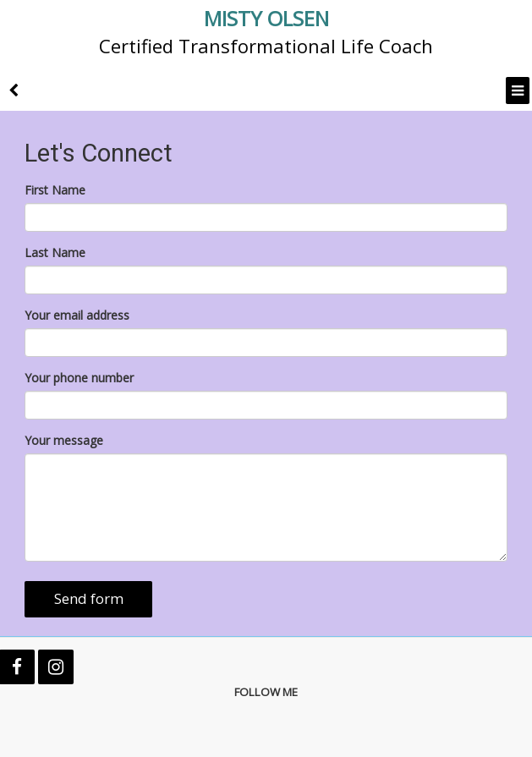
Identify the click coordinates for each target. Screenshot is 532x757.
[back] (14, 91)
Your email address (77, 315)
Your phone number (79, 378)
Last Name (55, 252)
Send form (89, 598)
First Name (55, 190)
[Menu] (518, 91)
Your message (64, 440)
